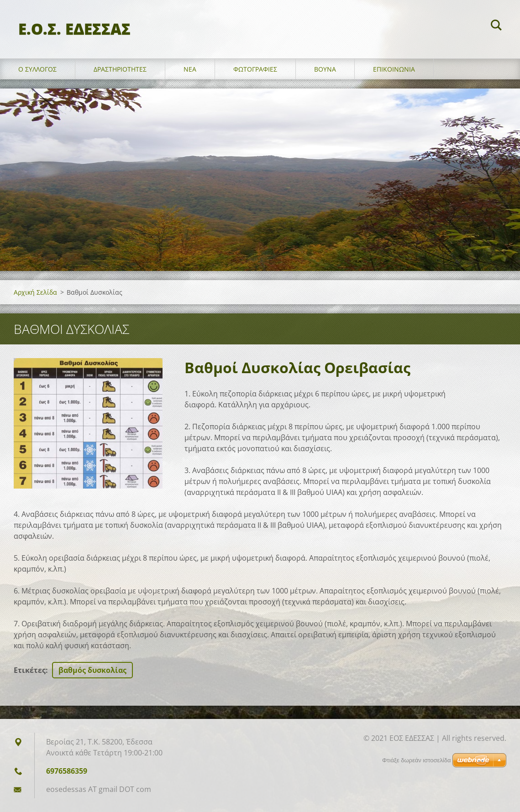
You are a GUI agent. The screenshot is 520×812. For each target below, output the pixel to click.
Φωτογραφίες (255, 69)
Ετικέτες (30, 670)
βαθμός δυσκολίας (92, 670)
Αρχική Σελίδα (35, 292)
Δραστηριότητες (120, 69)
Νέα (190, 69)
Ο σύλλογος (37, 69)
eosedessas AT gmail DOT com (99, 789)
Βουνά (325, 69)
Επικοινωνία (394, 69)
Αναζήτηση (496, 26)
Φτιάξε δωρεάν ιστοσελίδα (416, 760)
